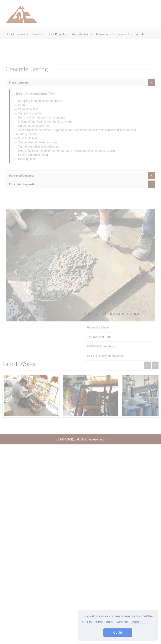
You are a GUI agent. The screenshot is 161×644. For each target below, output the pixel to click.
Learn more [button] (139, 622)
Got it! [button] (118, 633)
